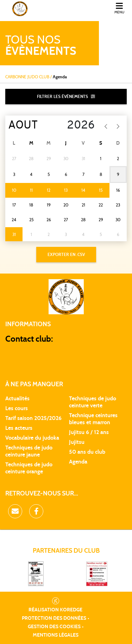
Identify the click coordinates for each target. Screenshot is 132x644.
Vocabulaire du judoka (32, 438)
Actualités (17, 399)
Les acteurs (19, 428)
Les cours (17, 408)
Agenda (78, 462)
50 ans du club (87, 452)
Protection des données (54, 618)
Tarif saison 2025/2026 (33, 418)
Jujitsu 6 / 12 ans (89, 432)
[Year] (77, 126)
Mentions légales (56, 635)
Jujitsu (77, 442)
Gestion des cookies (54, 627)
